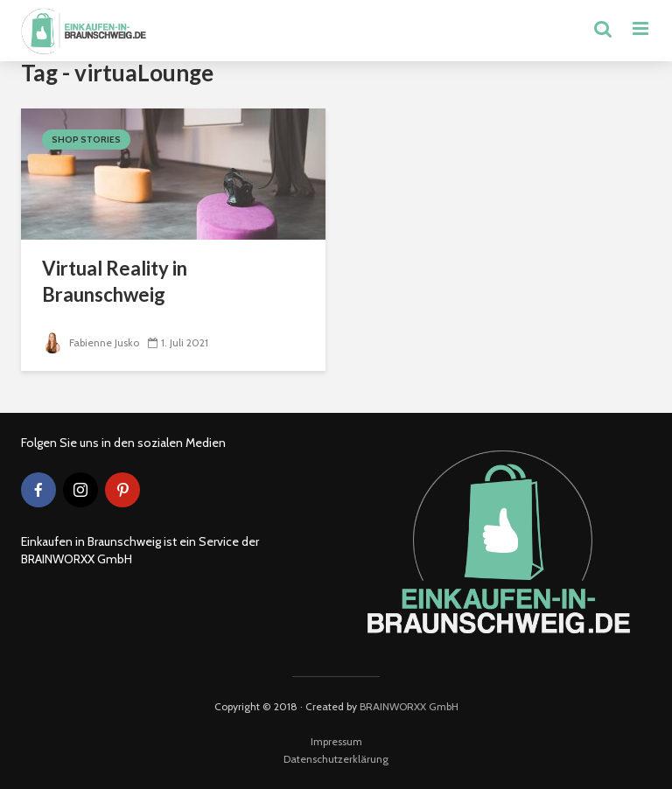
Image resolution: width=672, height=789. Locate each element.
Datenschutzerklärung (336, 759)
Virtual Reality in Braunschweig (115, 281)
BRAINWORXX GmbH (409, 706)
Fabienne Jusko (91, 342)
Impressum (336, 741)
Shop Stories (86, 140)
